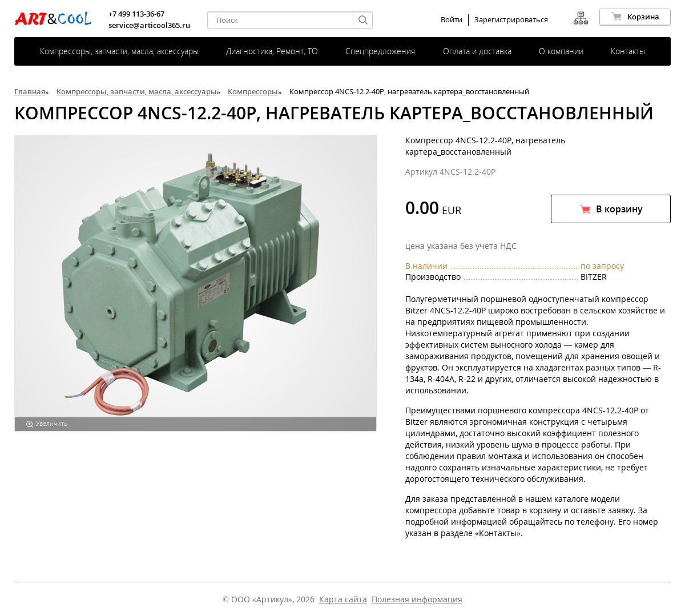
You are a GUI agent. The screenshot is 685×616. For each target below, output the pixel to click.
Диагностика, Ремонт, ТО (272, 51)
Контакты (628, 51)
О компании (561, 51)
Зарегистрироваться (511, 20)
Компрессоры (253, 91)
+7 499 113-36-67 (136, 14)
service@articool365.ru (149, 25)
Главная (30, 91)
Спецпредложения (380, 51)
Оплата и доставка (477, 51)
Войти (452, 20)
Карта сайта (343, 599)
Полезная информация (417, 599)
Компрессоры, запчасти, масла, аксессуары (119, 51)
